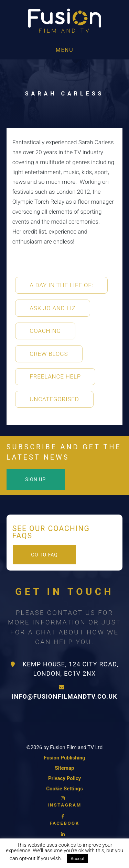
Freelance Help (55, 376)
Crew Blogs (49, 354)
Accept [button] (78, 859)
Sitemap (65, 768)
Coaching (45, 331)
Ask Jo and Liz (52, 308)
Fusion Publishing (64, 758)
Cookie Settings (64, 789)
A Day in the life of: (61, 285)
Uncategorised (54, 399)
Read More (107, 858)
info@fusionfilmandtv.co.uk (64, 692)
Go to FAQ (44, 555)
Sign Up (35, 480)
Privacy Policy (64, 778)
